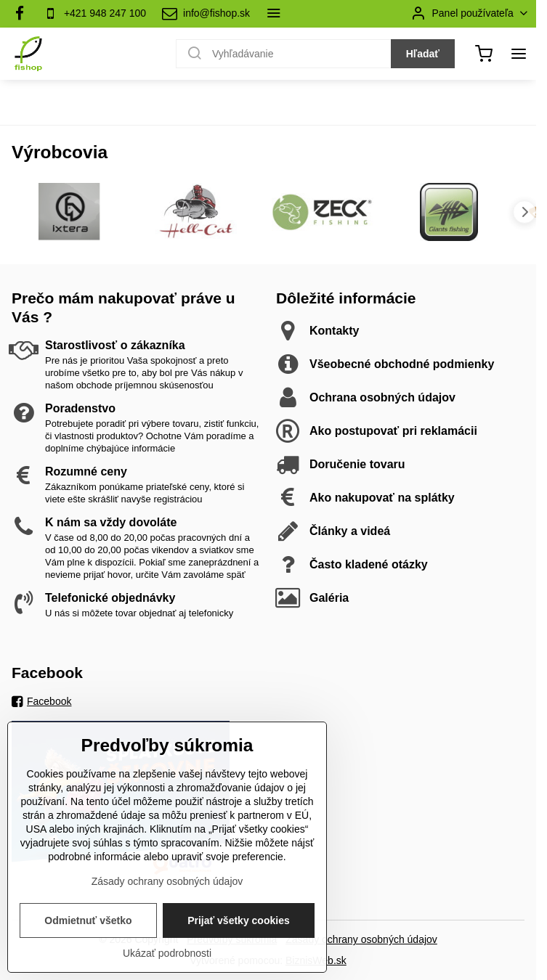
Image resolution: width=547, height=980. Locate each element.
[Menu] (519, 54)
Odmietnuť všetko (88, 950)
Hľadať (423, 54)
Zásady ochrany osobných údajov (361, 939)
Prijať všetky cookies (239, 950)
